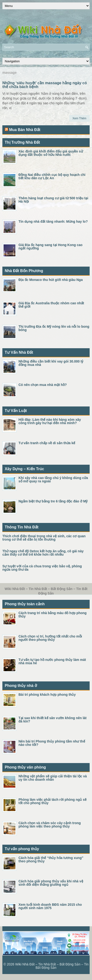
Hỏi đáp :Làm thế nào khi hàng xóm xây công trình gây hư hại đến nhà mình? (50, 421)
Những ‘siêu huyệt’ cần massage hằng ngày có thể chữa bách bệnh (45, 85)
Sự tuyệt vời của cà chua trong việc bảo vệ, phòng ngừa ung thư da (42, 568)
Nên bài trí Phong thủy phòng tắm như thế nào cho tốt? (52, 743)
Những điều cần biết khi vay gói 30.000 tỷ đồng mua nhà (51, 363)
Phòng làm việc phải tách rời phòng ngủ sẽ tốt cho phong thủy (53, 801)
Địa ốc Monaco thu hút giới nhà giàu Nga (51, 280)
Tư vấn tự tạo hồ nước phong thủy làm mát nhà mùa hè (52, 661)
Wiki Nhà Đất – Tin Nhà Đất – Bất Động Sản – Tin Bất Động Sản (52, 966)
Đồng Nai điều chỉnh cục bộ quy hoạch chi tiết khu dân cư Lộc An (52, 176)
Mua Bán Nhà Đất (25, 130)
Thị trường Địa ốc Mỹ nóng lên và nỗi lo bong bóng (54, 328)
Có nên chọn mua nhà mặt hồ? (43, 385)
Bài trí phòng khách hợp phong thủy (47, 695)
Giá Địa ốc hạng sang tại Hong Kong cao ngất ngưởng (51, 247)
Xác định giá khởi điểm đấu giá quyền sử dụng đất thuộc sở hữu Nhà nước (51, 153)
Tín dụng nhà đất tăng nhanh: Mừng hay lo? (53, 221)
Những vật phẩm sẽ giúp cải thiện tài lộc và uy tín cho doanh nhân (53, 778)
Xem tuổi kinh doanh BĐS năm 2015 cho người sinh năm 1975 (50, 906)
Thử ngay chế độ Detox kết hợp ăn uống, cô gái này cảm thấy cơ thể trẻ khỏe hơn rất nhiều (43, 553)
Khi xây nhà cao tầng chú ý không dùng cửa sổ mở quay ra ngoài (53, 479)
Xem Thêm (79, 118)
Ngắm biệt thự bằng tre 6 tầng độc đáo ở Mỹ (53, 501)
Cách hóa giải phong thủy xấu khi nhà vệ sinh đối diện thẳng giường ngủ (51, 883)
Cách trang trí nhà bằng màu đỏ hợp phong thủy (53, 615)
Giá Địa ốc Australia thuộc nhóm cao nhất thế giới (51, 305)
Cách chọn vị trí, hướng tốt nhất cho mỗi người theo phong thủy (50, 638)
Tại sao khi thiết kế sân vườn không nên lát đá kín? (53, 720)
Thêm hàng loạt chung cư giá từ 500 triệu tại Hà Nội (53, 200)
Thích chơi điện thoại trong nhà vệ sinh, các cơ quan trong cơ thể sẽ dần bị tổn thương (44, 538)
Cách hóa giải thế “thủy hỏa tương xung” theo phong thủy (51, 859)
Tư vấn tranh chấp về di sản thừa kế (47, 443)
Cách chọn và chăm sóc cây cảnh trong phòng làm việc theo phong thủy (50, 825)
